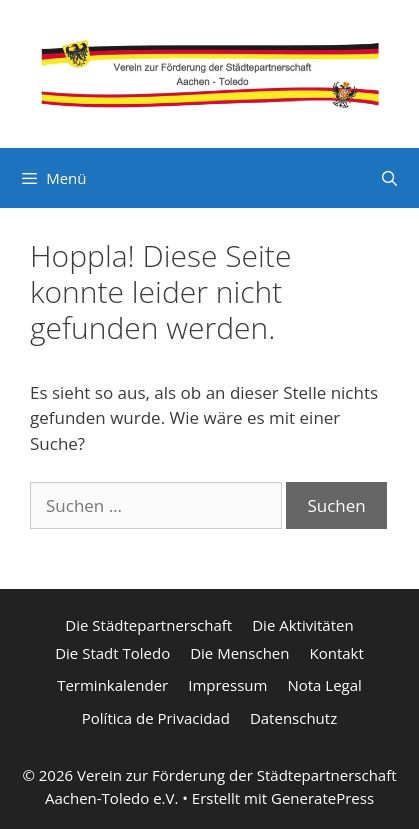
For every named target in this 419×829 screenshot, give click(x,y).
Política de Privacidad (156, 718)
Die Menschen (239, 653)
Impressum (227, 685)
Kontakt (336, 653)
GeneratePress (322, 798)
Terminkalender (112, 685)
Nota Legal (324, 685)
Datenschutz (293, 718)
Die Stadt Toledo (112, 653)
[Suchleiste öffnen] (389, 178)
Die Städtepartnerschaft (148, 625)
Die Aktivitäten (302, 625)
